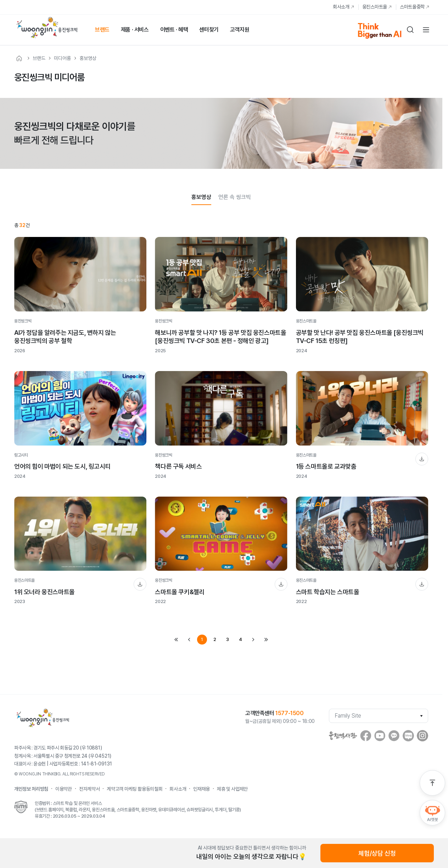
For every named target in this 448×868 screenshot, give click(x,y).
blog (408, 736)
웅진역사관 (343, 736)
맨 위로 (432, 783)
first (177, 640)
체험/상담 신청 (377, 853)
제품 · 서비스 (135, 30)
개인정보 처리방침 (31, 789)
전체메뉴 (426, 30)
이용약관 (64, 789)
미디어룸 (62, 58)
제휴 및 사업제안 (232, 789)
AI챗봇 (432, 813)
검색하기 (410, 30)
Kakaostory (394, 736)
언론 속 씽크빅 (235, 197)
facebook (366, 736)
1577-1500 (289, 713)
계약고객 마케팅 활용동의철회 (135, 789)
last (266, 640)
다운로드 (422, 459)
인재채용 (201, 789)
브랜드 (102, 30)
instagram (422, 736)
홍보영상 (88, 58)
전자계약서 (89, 789)
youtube (380, 736)
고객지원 (240, 30)
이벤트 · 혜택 (174, 30)
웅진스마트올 (375, 7)
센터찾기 (209, 30)
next (253, 640)
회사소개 (341, 7)
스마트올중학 (412, 7)
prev (189, 640)
